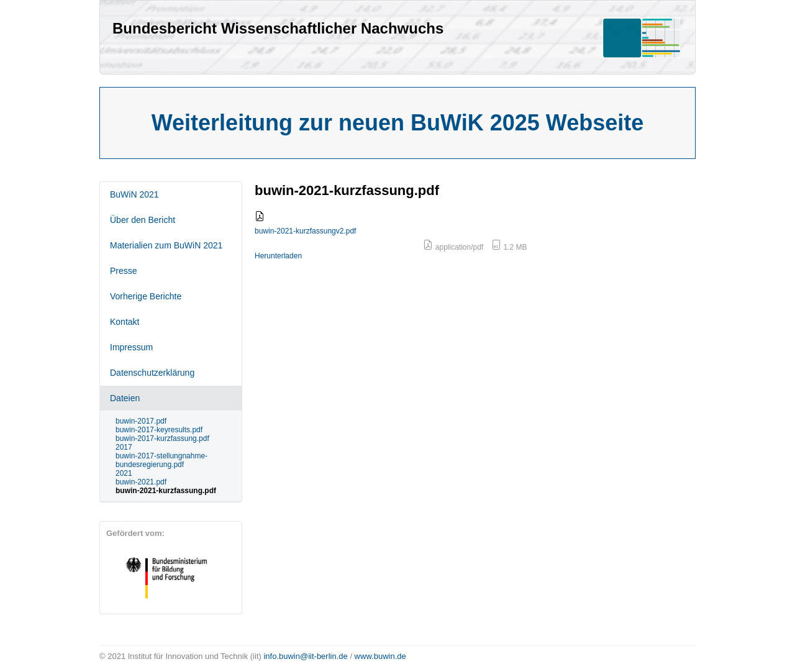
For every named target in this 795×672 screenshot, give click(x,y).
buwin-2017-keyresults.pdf (159, 430)
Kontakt (125, 322)
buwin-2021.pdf (141, 482)
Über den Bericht (143, 220)
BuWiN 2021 (134, 194)
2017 (124, 447)
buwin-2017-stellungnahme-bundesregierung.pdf (161, 460)
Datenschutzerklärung (152, 373)
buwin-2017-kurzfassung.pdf (162, 438)
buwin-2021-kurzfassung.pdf (166, 491)
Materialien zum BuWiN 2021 (166, 245)
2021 (124, 473)
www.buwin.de (380, 656)
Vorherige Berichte (146, 296)
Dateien (125, 398)
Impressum (131, 347)
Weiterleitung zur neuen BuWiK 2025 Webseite (398, 123)
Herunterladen (278, 256)
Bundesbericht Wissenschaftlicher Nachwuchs (278, 28)
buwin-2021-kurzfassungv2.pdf (305, 231)
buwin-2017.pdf (141, 421)
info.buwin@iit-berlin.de (305, 656)
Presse (124, 271)
